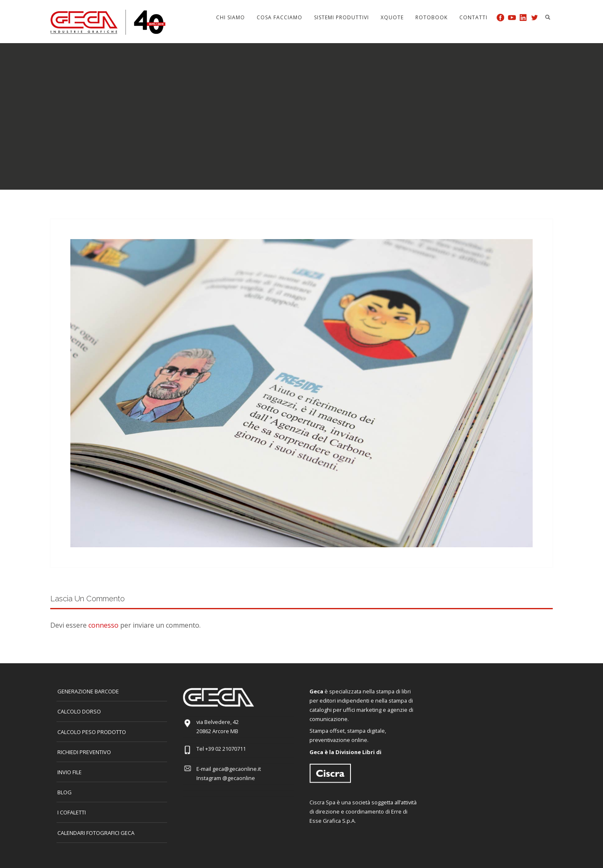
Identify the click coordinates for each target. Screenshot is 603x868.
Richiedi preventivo (84, 752)
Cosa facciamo (280, 17)
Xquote (392, 17)
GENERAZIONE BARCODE (88, 691)
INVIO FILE (70, 772)
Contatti (473, 17)
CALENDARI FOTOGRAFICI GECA (96, 833)
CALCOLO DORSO (79, 711)
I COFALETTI (72, 812)
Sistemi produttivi (341, 17)
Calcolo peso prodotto (92, 732)
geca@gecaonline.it (237, 769)
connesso (103, 625)
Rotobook (432, 17)
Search (548, 17)
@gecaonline (239, 778)
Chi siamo (231, 17)
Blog (64, 792)
